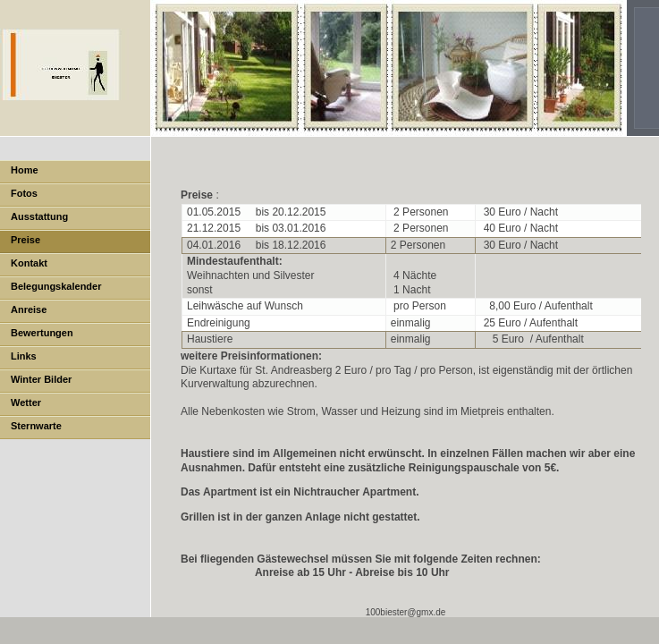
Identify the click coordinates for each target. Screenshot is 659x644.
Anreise (29, 309)
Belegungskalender (56, 286)
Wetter (26, 402)
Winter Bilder (41, 379)
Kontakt (29, 263)
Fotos (24, 193)
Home (25, 170)
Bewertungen (42, 333)
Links (24, 356)
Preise (25, 240)
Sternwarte (36, 426)
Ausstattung (39, 216)
